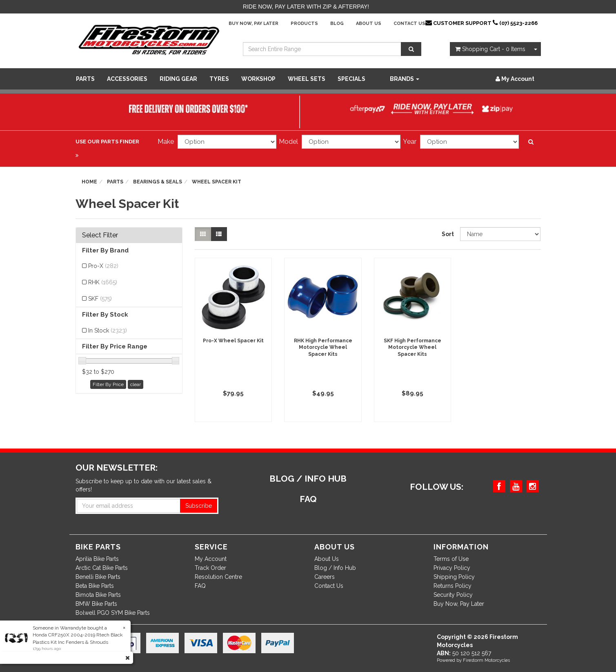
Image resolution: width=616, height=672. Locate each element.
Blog (337, 23)
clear (136, 384)
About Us (369, 23)
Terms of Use (451, 559)
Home (89, 182)
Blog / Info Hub (335, 568)
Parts (85, 79)
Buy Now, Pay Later (254, 23)
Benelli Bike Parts (98, 577)
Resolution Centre (218, 577)
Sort (448, 234)
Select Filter (100, 235)
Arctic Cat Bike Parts (102, 568)
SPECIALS (351, 79)
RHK (103, 282)
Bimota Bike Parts (98, 595)
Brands (405, 79)
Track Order (210, 568)
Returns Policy (453, 586)
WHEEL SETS (307, 79)
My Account (211, 559)
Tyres (219, 79)
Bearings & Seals (158, 182)
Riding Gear (178, 79)
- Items (490, 49)
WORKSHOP (258, 79)
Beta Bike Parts (95, 586)
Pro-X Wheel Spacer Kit (233, 341)
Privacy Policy (452, 568)
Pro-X (103, 266)
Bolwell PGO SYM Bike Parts (113, 613)
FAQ (200, 586)
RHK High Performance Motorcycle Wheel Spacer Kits (323, 348)
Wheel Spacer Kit (217, 182)
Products (304, 23)
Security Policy (453, 595)
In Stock (108, 330)
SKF (100, 299)
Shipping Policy (454, 577)
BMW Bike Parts (96, 604)
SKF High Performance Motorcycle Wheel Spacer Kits (413, 348)
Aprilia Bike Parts (97, 559)
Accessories (127, 79)
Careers (325, 577)
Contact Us (409, 23)
